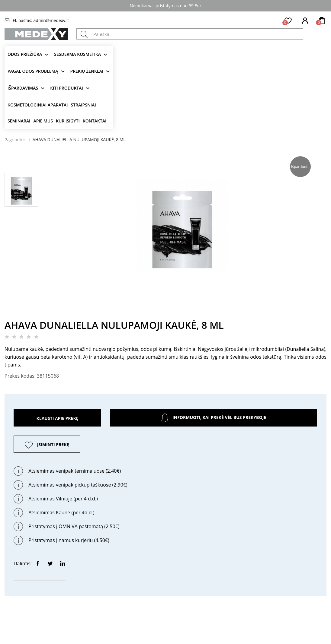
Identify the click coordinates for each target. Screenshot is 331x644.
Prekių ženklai (87, 71)
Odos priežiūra (25, 54)
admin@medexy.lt (51, 20)
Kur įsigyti (68, 121)
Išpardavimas (23, 88)
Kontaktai (95, 121)
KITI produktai (67, 88)
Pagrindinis (16, 140)
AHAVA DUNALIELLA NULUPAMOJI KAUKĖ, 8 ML (79, 140)
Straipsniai (84, 105)
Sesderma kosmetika (77, 54)
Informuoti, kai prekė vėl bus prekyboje (214, 418)
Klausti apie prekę (57, 418)
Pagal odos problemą (33, 71)
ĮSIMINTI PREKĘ (53, 444)
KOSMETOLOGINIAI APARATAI (38, 105)
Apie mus (43, 121)
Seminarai (19, 121)
